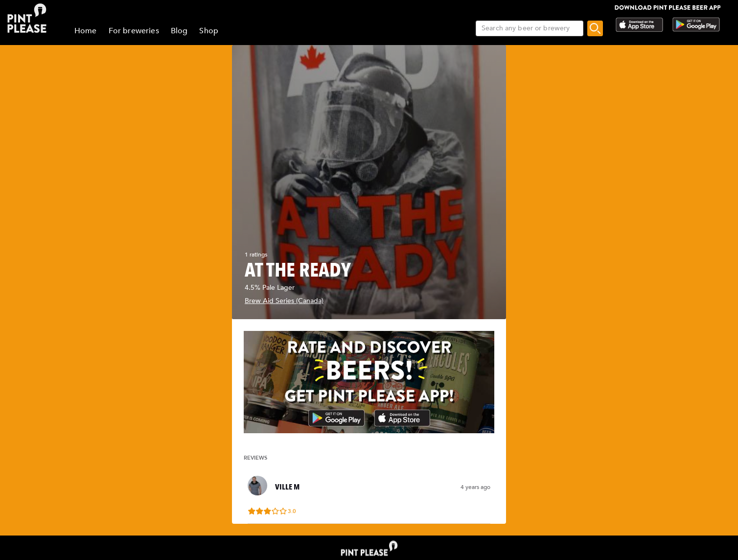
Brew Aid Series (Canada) (284, 301)
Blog (179, 31)
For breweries (134, 31)
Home (86, 31)
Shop (209, 31)
